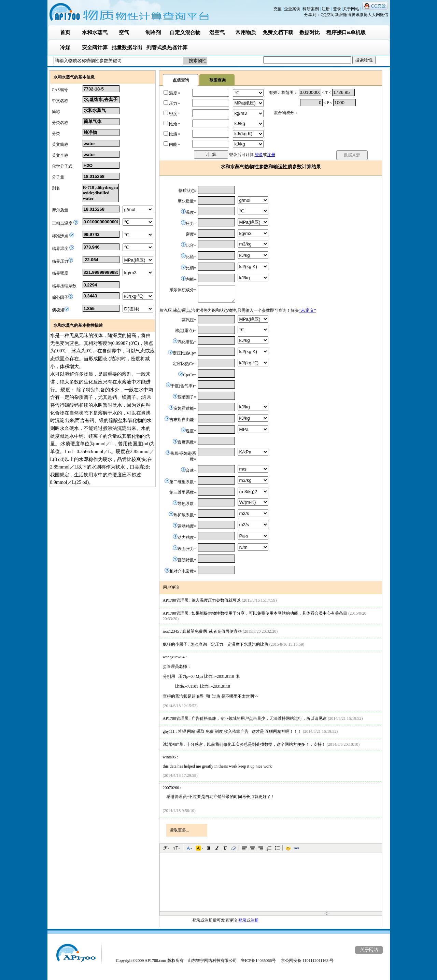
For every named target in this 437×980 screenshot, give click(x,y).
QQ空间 (328, 15)
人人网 (374, 15)
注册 (326, 9)
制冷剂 (153, 32)
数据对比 (310, 32)
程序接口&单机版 (346, 32)
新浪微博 (343, 15)
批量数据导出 (127, 47)
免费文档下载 (278, 32)
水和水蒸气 (95, 32)
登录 (337, 9)
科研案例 (311, 9)
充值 (278, 9)
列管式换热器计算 (167, 47)
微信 (384, 15)
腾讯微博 (360, 15)
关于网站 (351, 9)
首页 (65, 32)
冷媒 (65, 47)
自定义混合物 (185, 32)
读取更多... (179, 830)
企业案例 (293, 9)
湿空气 (217, 32)
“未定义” (307, 310)
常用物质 (246, 32)
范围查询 (217, 80)
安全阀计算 (95, 47)
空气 (124, 32)
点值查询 (181, 80)
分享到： (312, 15)
